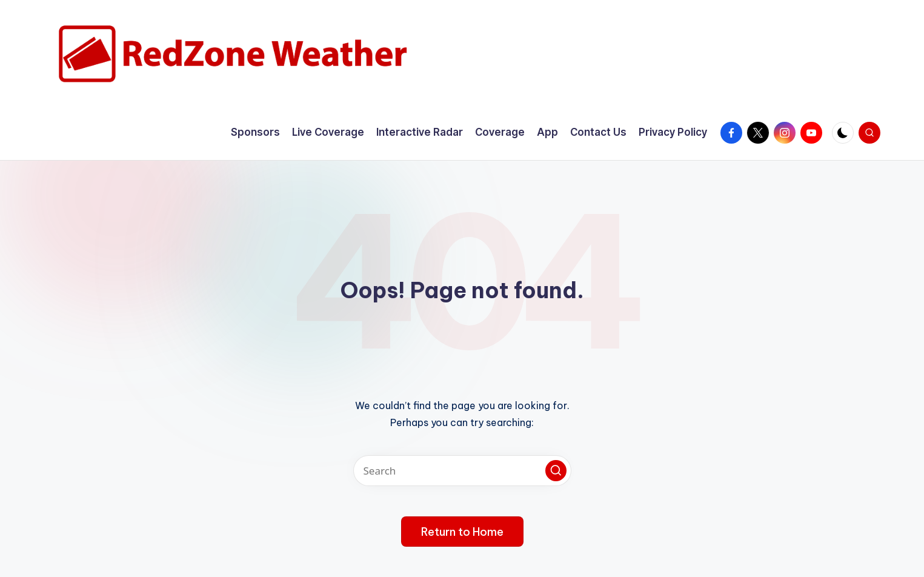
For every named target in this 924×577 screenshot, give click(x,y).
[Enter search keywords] (462, 471)
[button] (556, 471)
